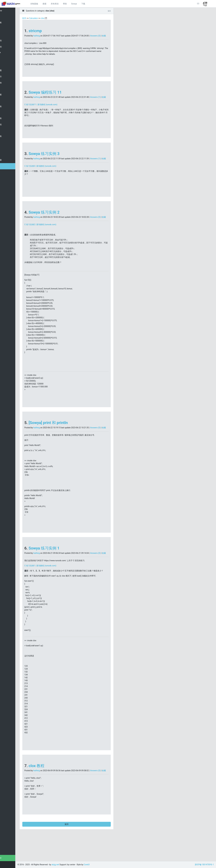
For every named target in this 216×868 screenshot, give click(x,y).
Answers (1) (108, 100)
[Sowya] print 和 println (60, 434)
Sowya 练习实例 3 (56, 159)
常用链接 (8, 160)
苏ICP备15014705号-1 (204, 865)
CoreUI (99, 865)
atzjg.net (8, 858)
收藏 (39, 39)
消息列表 (8, 136)
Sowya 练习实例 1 (56, 563)
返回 (76, 847)
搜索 (44, 4)
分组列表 (8, 118)
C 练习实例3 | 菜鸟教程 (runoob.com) (53, 175)
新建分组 (8, 125)
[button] (205, 4)
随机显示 (8, 77)
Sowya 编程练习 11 (57, 95)
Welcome (8, 11)
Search (7, 29)
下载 (83, 4)
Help (6, 166)
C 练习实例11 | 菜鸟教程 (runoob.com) (53, 110)
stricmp (48, 31)
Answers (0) (108, 36)
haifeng (49, 36)
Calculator (46, 18)
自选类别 (8, 47)
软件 (37, 18)
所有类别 (55, 4)
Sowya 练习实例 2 (56, 221)
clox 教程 (49, 786)
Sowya (74, 4)
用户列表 (8, 106)
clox (6, 58)
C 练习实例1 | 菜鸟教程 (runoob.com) (53, 583)
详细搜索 (8, 95)
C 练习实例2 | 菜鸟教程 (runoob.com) (53, 236)
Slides (7, 148)
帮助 (65, 4)
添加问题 (8, 70)
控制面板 (34, 4)
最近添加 (8, 83)
